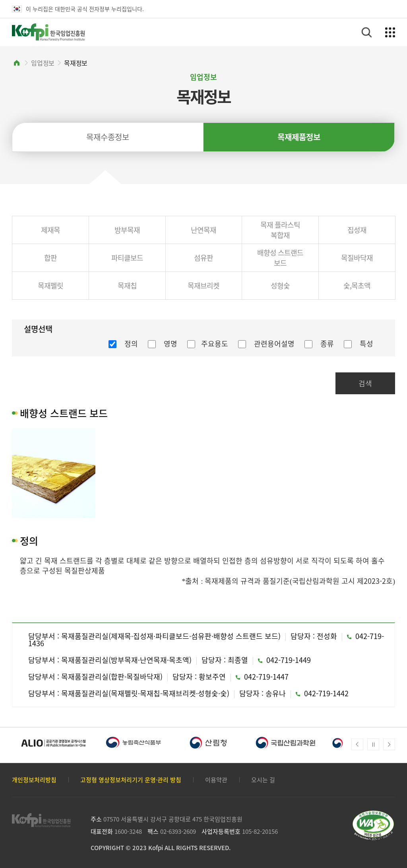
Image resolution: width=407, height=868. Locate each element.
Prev (357, 744)
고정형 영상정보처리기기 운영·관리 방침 (131, 780)
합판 (50, 258)
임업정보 (43, 63)
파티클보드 (127, 258)
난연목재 (203, 230)
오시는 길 (263, 780)
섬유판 (203, 258)
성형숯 (280, 286)
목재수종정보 (108, 137)
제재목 (50, 230)
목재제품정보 (299, 137)
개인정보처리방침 (34, 780)
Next (389, 744)
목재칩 (127, 286)
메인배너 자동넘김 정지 (373, 744)
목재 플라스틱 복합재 (280, 230)
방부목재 (127, 230)
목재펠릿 (50, 286)
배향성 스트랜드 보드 (280, 258)
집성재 (357, 230)
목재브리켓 (203, 286)
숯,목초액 (357, 286)
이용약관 (216, 780)
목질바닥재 (357, 258)
